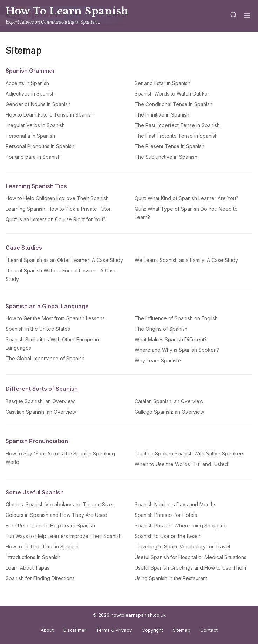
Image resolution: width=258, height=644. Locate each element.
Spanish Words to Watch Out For (172, 94)
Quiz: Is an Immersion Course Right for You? (56, 219)
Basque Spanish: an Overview (40, 401)
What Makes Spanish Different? (171, 339)
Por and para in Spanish (33, 157)
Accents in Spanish (27, 83)
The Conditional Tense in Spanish (174, 104)
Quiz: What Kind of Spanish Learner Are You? (186, 198)
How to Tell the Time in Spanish (42, 547)
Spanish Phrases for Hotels (166, 515)
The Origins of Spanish (161, 329)
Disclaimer (75, 630)
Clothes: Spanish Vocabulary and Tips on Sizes (60, 504)
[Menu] (247, 16)
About (47, 630)
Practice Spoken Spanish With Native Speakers (189, 454)
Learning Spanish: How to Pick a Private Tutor (58, 209)
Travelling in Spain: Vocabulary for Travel (182, 547)
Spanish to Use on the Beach (168, 536)
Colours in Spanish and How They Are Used (56, 515)
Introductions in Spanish (33, 557)
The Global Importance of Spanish (45, 358)
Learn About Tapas (28, 568)
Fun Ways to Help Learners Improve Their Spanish (64, 536)
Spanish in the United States (38, 329)
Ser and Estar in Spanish (162, 83)
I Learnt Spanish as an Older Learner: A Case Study (64, 260)
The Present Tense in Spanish (169, 146)
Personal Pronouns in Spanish (40, 146)
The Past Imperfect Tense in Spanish (177, 125)
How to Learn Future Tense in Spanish (50, 115)
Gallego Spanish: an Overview (169, 412)
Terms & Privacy (114, 630)
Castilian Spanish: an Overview (41, 412)
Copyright (152, 630)
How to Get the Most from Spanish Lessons (55, 318)
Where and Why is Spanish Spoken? (177, 350)
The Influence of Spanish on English (176, 318)
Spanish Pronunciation (37, 441)
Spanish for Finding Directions (40, 578)
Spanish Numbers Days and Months (175, 504)
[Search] (233, 16)
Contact (209, 630)
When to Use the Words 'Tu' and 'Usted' (182, 464)
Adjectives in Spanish (30, 94)
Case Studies (24, 248)
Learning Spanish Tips (36, 186)
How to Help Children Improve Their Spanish (57, 198)
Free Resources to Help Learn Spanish (50, 525)
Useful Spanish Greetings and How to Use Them (190, 568)
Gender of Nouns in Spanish (38, 104)
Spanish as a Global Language (47, 306)
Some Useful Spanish (35, 492)
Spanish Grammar (30, 71)
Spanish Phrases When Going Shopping (181, 525)
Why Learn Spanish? (158, 360)
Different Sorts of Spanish (42, 389)
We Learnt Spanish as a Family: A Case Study (186, 260)
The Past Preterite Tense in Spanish (176, 136)
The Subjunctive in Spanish (166, 157)
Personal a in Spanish (30, 136)
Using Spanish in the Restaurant (171, 578)
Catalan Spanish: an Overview (169, 401)
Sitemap (182, 630)
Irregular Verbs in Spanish (35, 125)
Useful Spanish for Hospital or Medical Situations (191, 557)
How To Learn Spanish (67, 11)
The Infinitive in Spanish (162, 115)
